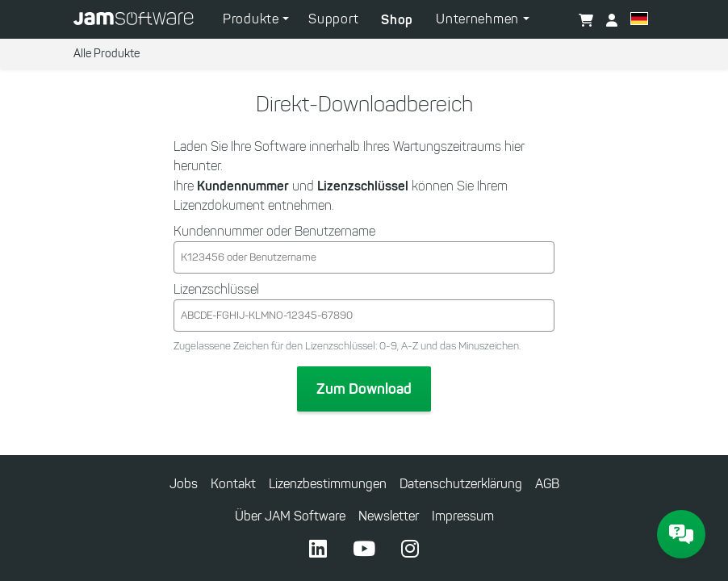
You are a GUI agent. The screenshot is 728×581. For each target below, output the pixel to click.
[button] (639, 21)
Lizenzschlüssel (216, 289)
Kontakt (233, 484)
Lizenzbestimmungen (328, 484)
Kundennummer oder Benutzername (274, 231)
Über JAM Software (290, 516)
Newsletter (389, 516)
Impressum (463, 516)
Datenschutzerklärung (461, 484)
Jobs (184, 484)
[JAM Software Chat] (681, 534)
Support (333, 19)
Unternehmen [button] (479, 19)
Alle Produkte (107, 54)
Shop (397, 19)
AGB (547, 484)
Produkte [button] (253, 19)
